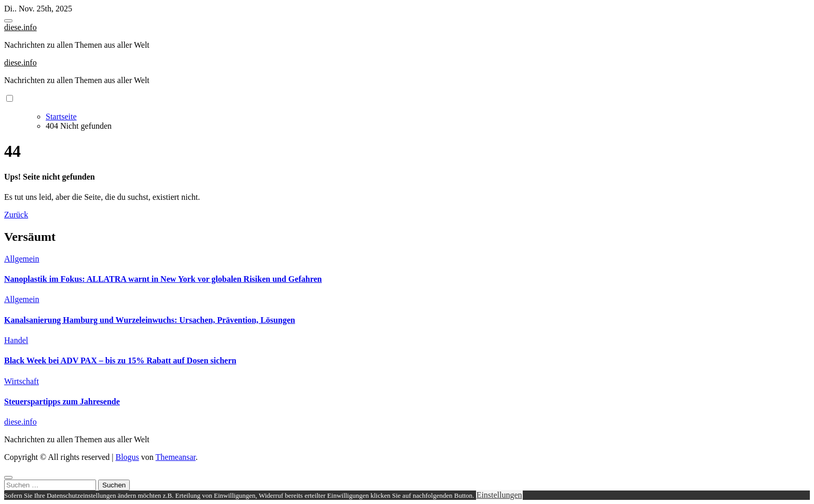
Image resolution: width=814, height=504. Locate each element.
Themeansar (176, 457)
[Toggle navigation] (8, 21)
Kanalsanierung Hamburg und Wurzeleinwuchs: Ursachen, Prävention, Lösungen (150, 320)
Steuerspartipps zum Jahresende (62, 401)
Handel (16, 340)
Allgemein (22, 259)
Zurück (16, 215)
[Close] (8, 478)
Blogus (127, 457)
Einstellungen (499, 495)
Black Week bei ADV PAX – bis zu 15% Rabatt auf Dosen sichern (120, 360)
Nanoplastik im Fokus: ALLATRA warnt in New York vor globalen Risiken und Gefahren (163, 279)
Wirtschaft (22, 381)
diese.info (21, 27)
